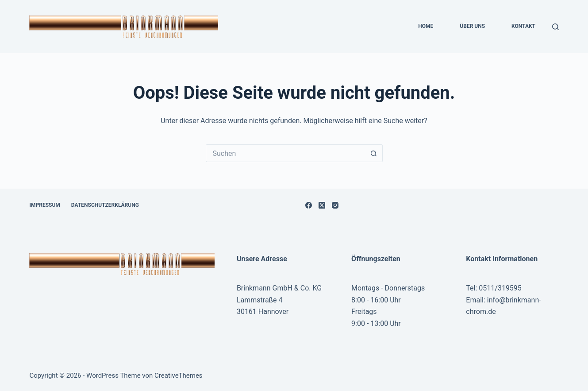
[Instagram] (335, 205)
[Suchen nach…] (285, 153)
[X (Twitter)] (322, 205)
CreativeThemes (179, 376)
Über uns (472, 26)
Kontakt (523, 26)
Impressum (44, 205)
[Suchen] (555, 27)
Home (426, 26)
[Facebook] (309, 205)
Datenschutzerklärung (105, 205)
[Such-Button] (374, 153)
